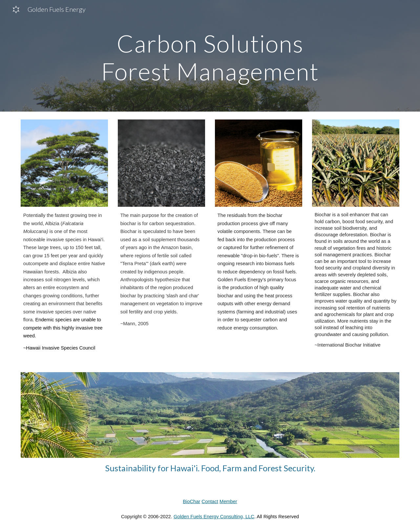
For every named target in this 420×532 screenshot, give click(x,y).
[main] (210, 56)
